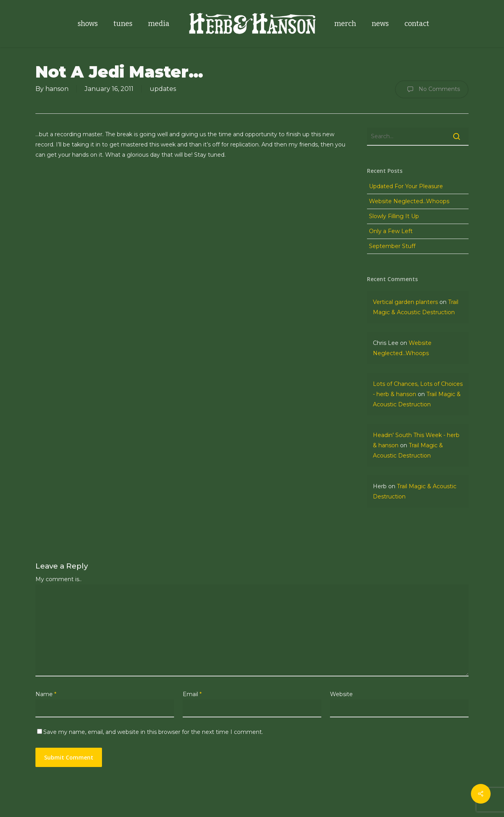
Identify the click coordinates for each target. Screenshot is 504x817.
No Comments (432, 89)
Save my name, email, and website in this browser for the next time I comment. (153, 732)
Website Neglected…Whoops (409, 201)
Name (46, 694)
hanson (57, 89)
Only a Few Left (391, 231)
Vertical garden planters (405, 302)
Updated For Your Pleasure (406, 186)
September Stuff (392, 246)
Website (341, 694)
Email (192, 694)
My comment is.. (58, 579)
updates (163, 89)
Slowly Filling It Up (394, 216)
